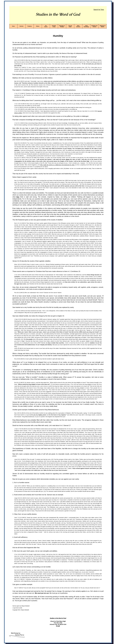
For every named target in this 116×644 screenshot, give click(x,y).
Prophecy (30, 26)
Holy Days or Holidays (62, 26)
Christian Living (54, 26)
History (38, 26)
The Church (46, 26)
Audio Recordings (86, 26)
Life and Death (70, 26)
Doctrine (22, 26)
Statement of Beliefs (103, 26)
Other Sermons (78, 26)
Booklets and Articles (94, 26)
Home (13, 26)
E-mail (58, 626)
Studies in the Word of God (58, 618)
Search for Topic (99, 10)
